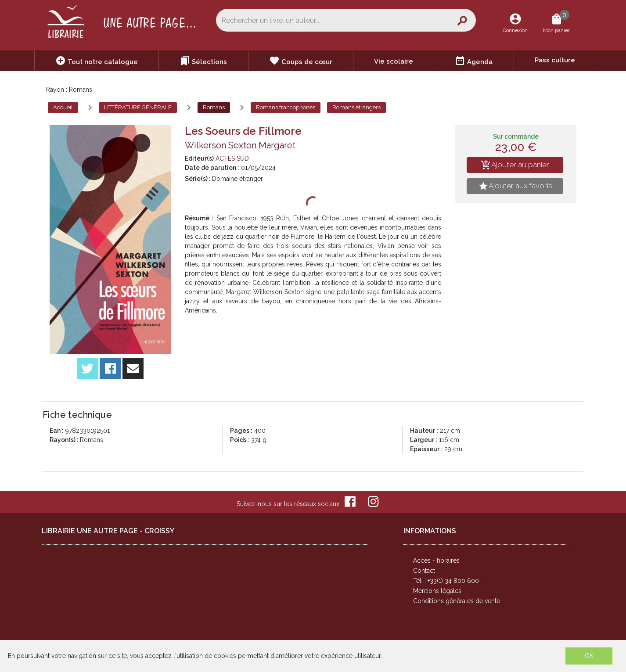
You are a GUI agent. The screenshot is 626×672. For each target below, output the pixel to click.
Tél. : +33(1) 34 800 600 (446, 581)
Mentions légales (437, 591)
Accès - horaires (436, 561)
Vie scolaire (394, 61)
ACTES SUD (232, 158)
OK (589, 656)
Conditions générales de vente (457, 601)
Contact (424, 571)
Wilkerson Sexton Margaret (240, 145)
